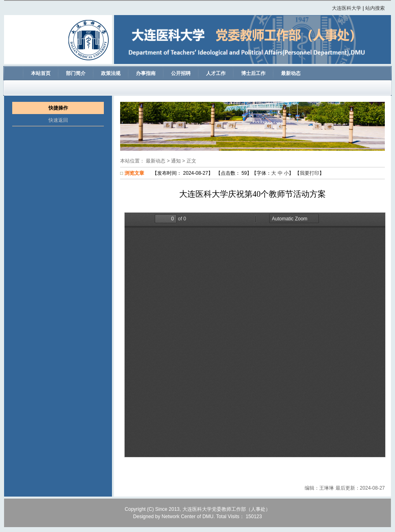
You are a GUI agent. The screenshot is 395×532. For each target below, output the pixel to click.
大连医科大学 (347, 8)
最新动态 (156, 161)
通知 (176, 161)
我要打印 (309, 173)
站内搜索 (375, 8)
